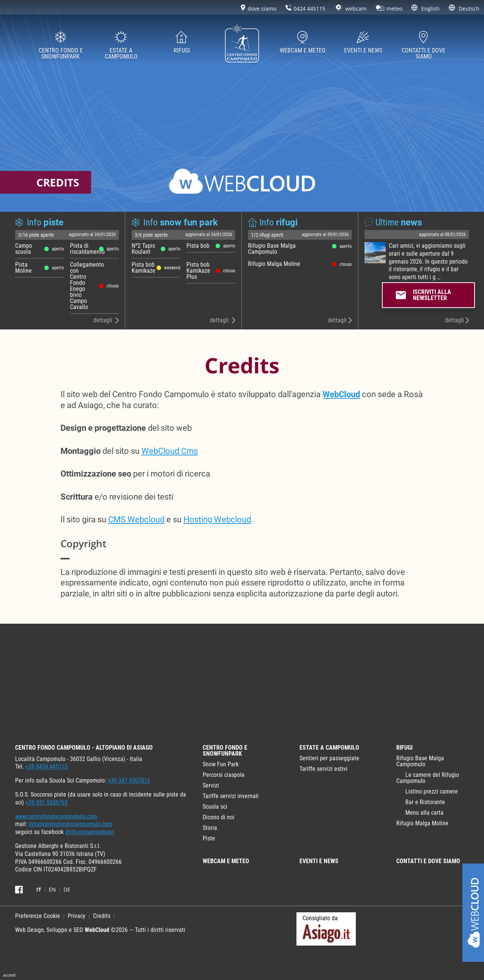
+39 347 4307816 (129, 780)
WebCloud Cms (170, 451)
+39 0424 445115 (47, 766)
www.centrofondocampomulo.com (56, 816)
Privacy (77, 916)
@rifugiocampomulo (89, 832)
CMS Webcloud (136, 520)
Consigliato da (326, 929)
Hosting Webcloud (217, 520)
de (67, 890)
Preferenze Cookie (38, 916)
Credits (102, 916)
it (39, 890)
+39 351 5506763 (47, 802)
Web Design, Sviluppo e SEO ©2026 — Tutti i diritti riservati (100, 930)
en (52, 890)
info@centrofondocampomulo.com (71, 824)
